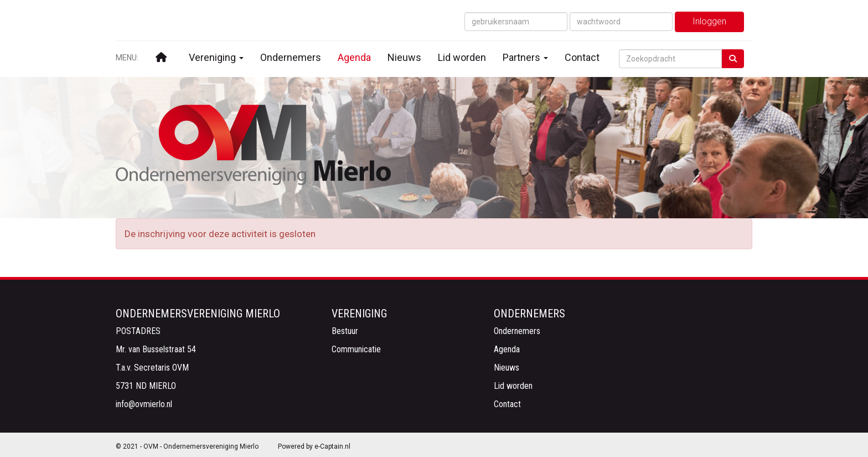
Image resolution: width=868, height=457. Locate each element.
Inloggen (709, 21)
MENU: (127, 58)
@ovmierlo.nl (144, 404)
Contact (582, 57)
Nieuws (404, 57)
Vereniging (216, 57)
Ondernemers (291, 57)
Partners (525, 57)
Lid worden (462, 57)
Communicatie (356, 349)
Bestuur (345, 331)
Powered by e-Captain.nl (314, 446)
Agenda (354, 57)
